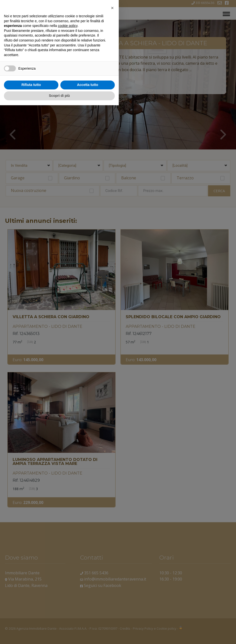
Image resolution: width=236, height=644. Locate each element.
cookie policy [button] (68, 565)
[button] (112, 547)
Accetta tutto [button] (88, 624)
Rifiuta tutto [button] (31, 624)
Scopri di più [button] (59, 634)
